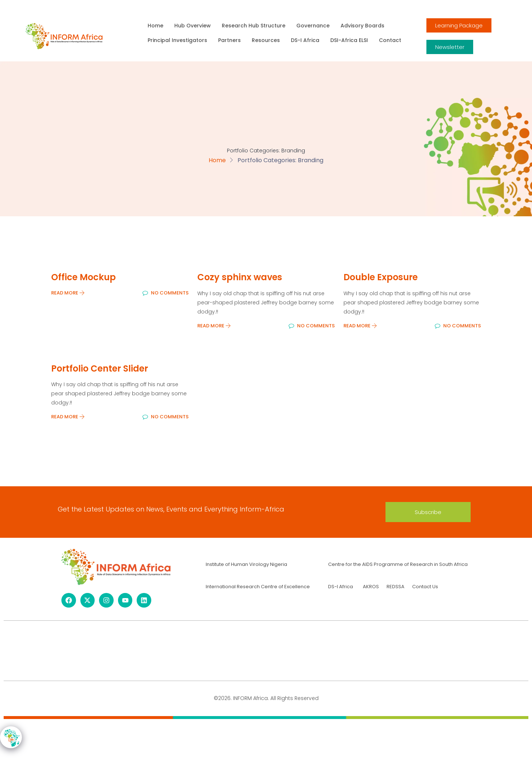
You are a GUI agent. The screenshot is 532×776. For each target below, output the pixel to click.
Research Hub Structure (254, 26)
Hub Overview (193, 26)
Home (155, 26)
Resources (266, 40)
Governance (313, 26)
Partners (229, 40)
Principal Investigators (177, 40)
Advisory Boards (362, 26)
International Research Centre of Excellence (258, 587)
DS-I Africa (305, 40)
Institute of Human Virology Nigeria (246, 564)
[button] (428, 512)
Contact (390, 40)
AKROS (371, 587)
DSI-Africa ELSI (349, 40)
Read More (68, 293)
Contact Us (425, 587)
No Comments (166, 293)
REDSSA (395, 587)
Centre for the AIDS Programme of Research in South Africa (398, 564)
